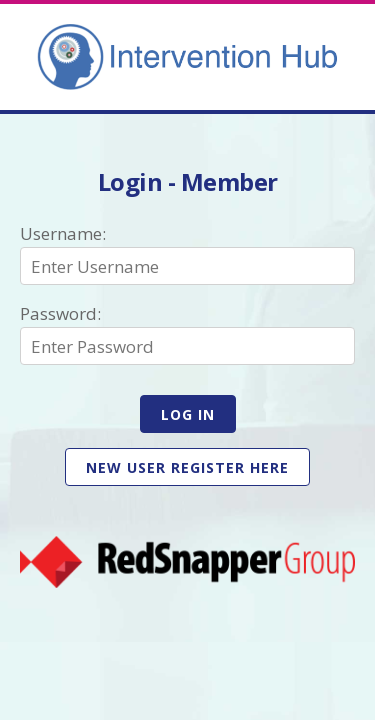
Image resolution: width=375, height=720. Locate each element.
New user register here (187, 467)
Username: (63, 233)
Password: (60, 313)
